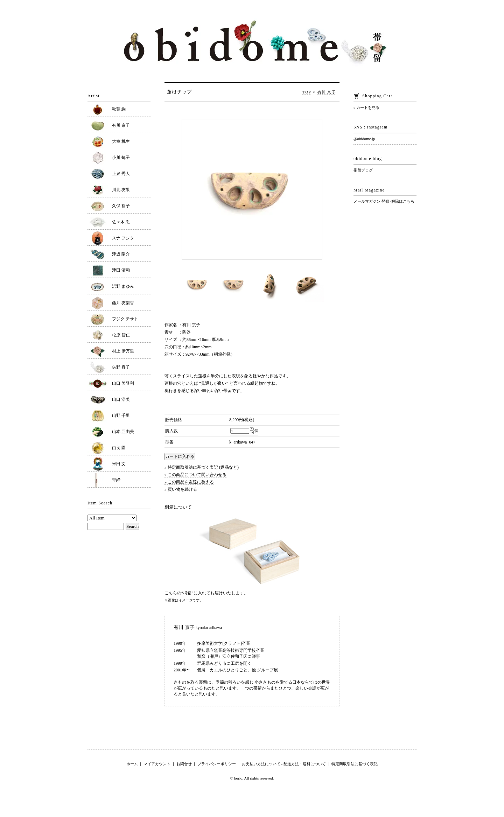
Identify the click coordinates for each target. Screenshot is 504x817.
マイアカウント (157, 764)
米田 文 (119, 464)
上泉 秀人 (121, 174)
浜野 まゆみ (123, 286)
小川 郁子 (121, 158)
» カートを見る (366, 107)
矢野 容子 (121, 367)
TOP (307, 92)
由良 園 (119, 448)
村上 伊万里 (123, 351)
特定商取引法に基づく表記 (355, 764)
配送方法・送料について (305, 764)
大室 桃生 (121, 141)
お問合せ (184, 764)
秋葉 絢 (119, 109)
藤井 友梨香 (123, 303)
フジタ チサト (125, 319)
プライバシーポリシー (217, 764)
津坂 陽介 (121, 254)
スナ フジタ (123, 238)
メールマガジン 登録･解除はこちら (384, 201)
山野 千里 (121, 416)
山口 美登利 (123, 383)
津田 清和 (121, 270)
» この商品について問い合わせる (195, 475)
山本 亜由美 (123, 432)
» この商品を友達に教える (189, 482)
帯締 (116, 480)
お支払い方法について (261, 764)
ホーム (132, 764)
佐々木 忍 (121, 222)
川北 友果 (121, 190)
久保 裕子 (121, 206)
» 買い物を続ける (181, 489)
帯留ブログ (363, 170)
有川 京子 (327, 92)
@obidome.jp (364, 139)
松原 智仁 (121, 335)
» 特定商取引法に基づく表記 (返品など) (202, 467)
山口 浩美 (121, 399)
